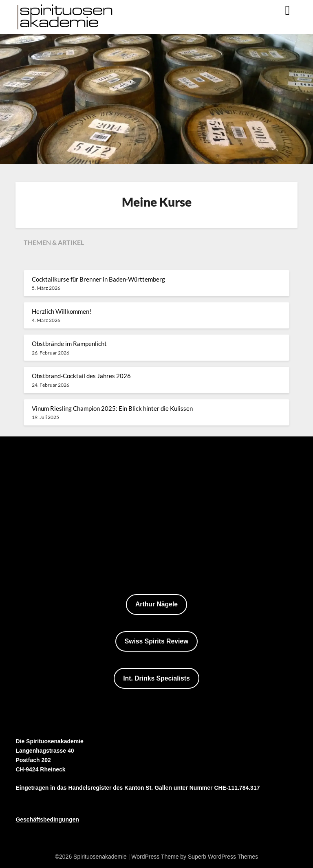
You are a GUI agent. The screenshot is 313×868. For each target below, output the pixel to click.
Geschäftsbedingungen (47, 820)
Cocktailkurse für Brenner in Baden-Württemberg (98, 279)
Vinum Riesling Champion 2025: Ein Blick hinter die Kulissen (112, 408)
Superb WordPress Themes (223, 857)
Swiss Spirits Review (157, 641)
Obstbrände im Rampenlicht (69, 344)
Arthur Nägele (156, 604)
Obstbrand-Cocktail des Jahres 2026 (81, 376)
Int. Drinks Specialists (156, 678)
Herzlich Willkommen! (62, 311)
